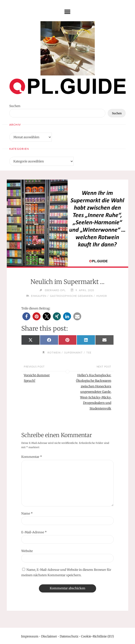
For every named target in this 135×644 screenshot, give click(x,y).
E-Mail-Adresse (34, 532)
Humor (102, 296)
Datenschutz (69, 636)
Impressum (30, 636)
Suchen (15, 106)
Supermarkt (73, 352)
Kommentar (32, 457)
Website (27, 551)
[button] (26, 316)
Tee (89, 352)
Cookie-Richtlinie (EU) (97, 636)
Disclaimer (49, 636)
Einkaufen (39, 296)
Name (27, 514)
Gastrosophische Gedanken (71, 296)
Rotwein (54, 352)
